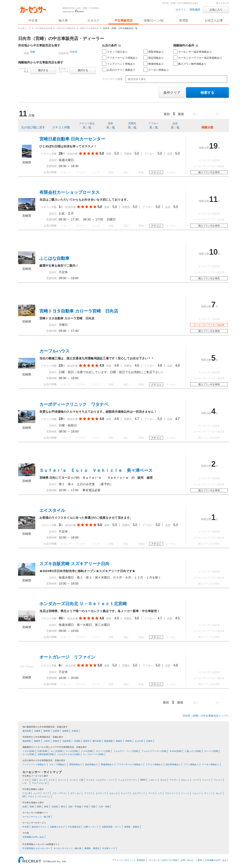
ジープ (196, 780)
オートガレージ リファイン (67, 657)
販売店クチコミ (39, 827)
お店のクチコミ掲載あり (119, 70)
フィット (185, 793)
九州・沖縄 (104, 807)
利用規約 (141, 860)
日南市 (149, 741)
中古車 (26, 827)
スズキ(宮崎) (87, 751)
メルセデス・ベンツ (105, 780)
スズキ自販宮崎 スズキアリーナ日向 (74, 564)
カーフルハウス (54, 351)
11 (213, 199)
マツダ (89, 780)
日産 (34, 780)
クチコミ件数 (61, 127)
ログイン (181, 10)
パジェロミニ (44, 796)
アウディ (174, 780)
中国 (86, 807)
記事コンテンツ (91, 827)
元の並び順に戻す (33, 127)
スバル (73, 780)
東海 (46, 807)
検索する (207, 93)
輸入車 (63, 20)
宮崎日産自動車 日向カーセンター (72, 139)
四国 (93, 807)
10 (213, 252)
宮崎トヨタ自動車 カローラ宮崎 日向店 (79, 311)
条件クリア (172, 93)
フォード (206, 780)
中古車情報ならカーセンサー (36, 848)
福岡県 (47, 731)
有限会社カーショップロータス (69, 192)
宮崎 (32, 52)
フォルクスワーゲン (128, 780)
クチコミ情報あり (154, 764)
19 (213, 146)
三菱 (81, 780)
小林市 (47, 741)
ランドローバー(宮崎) (93, 754)
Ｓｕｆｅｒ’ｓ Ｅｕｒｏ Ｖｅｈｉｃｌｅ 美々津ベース (96, 470)
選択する (43, 70)
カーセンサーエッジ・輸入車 (36, 817)
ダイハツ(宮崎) (103, 751)
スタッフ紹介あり (115, 52)
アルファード (171, 793)
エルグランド (139, 793)
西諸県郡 (108, 741)
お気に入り (216, 10)
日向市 (74, 52)
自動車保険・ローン (111, 827)
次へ (218, 114)
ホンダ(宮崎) (57, 751)
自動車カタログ (57, 827)
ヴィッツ (208, 793)
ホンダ (42, 780)
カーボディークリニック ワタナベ (74, 404)
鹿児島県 (27, 731)
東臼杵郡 (97, 741)
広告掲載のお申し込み (33, 837)
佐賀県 (56, 731)
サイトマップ (222, 3)
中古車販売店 (123, 20)
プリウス (88, 793)
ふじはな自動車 (54, 258)
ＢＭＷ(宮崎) (176, 751)
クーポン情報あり (156, 70)
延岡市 (86, 741)
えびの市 (139, 741)
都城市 (37, 741)
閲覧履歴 (195, 10)
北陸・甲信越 (75, 807)
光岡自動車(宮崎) (46, 754)
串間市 (128, 741)
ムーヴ (37, 793)
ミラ (160, 793)
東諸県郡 (27, 741)
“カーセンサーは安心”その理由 (163, 860)
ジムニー (197, 793)
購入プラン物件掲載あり (190, 64)
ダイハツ (62, 780)
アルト (31, 796)
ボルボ (163, 780)
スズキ (52, 780)
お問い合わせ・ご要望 (191, 860)
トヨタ (26, 780)
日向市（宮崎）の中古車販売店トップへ (206, 716)
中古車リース (109, 848)
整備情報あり (154, 64)
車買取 (184, 20)
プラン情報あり (191, 764)
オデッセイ (76, 793)
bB (24, 796)
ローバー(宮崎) (211, 751)
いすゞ (26, 783)
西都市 (119, 741)
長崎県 (65, 731)
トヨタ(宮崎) (29, 751)
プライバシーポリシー (123, 860)
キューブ (125, 793)
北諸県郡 (66, 741)
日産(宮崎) (42, 751)
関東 (32, 807)
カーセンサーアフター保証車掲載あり (198, 58)
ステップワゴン (60, 793)
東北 (63, 807)
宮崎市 (56, 741)
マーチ (151, 793)
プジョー (218, 780)
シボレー (153, 780)
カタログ (93, 20)
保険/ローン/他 (154, 20)
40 (61, 618)
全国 (25, 807)
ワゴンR (26, 793)
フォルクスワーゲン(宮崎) (154, 751)
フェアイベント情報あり (119, 64)
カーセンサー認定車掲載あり (192, 52)
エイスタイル (52, 510)
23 (61, 366)
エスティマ (101, 793)
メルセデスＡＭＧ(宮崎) (69, 754)
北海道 (75, 731)
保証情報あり (154, 58)
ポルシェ (185, 780)
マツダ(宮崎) (72, 751)
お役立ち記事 (214, 20)
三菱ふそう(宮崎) (193, 751)
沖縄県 (37, 731)
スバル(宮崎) (29, 754)
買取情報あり (154, 52)
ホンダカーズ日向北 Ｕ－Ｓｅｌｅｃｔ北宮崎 (83, 604)
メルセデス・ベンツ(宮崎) (126, 751)
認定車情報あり (173, 764)
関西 (39, 807)
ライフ (46, 793)
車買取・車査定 (132, 827)
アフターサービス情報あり (120, 58)
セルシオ (114, 793)
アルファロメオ (39, 783)
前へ (196, 114)
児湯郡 (77, 741)
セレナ (219, 793)
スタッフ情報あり (58, 764)
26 (61, 153)
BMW (143, 780)
